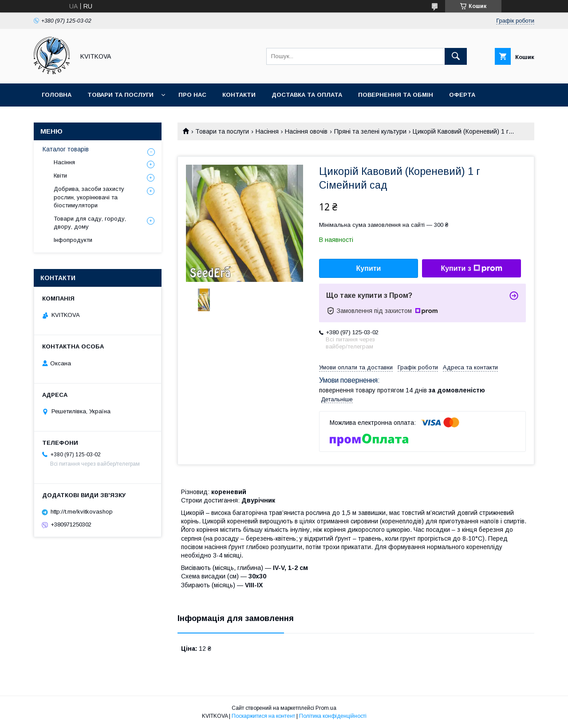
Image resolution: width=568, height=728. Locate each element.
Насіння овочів (306, 131)
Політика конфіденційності (333, 716)
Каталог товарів (66, 149)
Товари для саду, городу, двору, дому (90, 223)
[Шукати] (456, 56)
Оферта (462, 95)
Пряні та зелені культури (370, 131)
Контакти (239, 95)
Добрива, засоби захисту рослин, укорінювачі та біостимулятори (89, 197)
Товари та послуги (120, 95)
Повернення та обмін (396, 95)
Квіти (60, 176)
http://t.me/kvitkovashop (82, 512)
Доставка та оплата (307, 95)
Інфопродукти (73, 240)
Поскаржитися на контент (263, 716)
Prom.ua (326, 708)
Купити (369, 268)
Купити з (471, 269)
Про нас (192, 95)
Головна (57, 95)
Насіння (267, 131)
